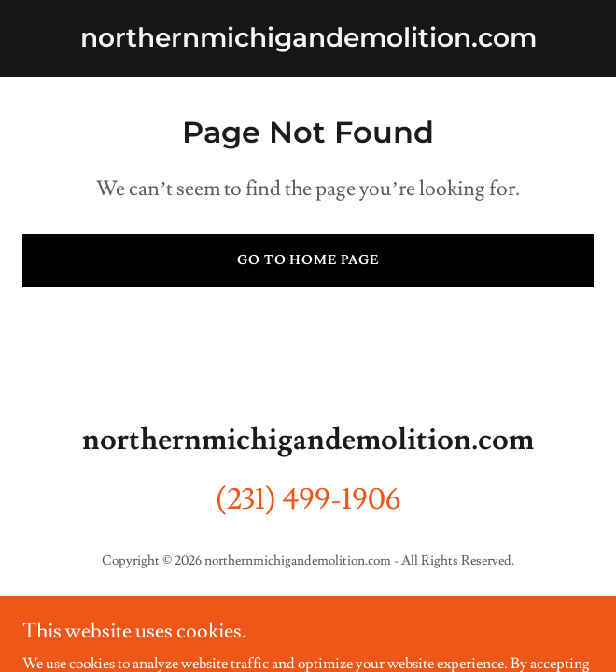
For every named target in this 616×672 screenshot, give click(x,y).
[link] (308, 42)
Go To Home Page (308, 260)
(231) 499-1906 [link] (308, 499)
